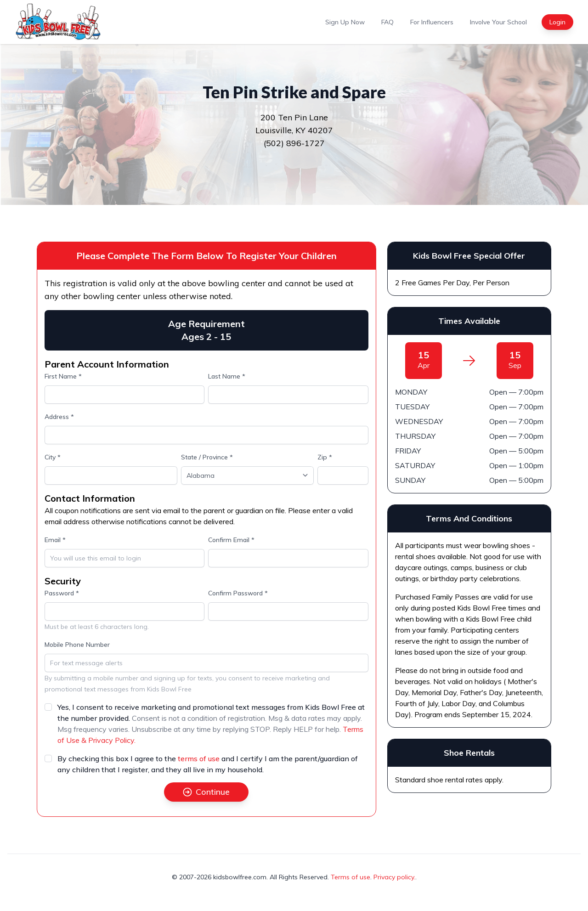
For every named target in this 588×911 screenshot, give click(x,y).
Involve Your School (498, 22)
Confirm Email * (231, 540)
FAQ (387, 22)
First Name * (63, 376)
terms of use (199, 758)
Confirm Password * (238, 593)
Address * (59, 417)
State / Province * (207, 457)
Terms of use (351, 877)
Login (557, 22)
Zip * (325, 457)
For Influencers (432, 22)
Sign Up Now (345, 22)
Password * (62, 593)
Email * (55, 540)
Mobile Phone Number (77, 645)
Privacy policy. (394, 877)
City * (53, 457)
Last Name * (227, 376)
